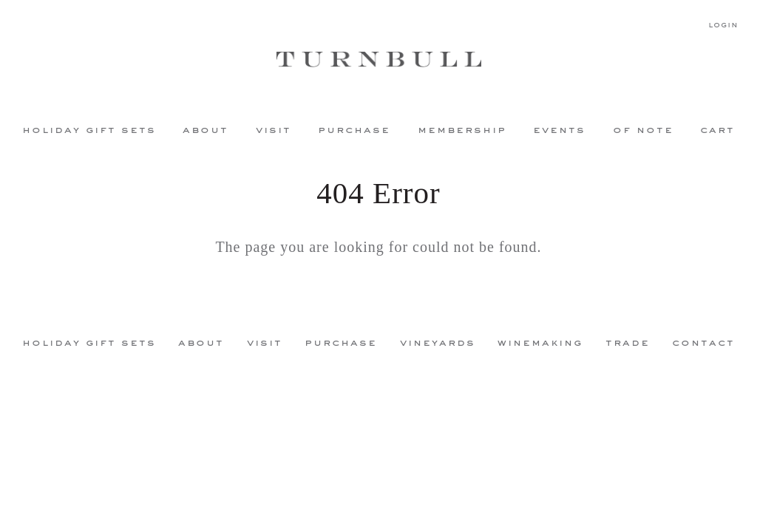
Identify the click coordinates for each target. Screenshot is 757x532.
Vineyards (438, 342)
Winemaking (540, 342)
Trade (628, 342)
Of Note (643, 129)
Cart (717, 129)
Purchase (354, 129)
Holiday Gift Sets (89, 129)
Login (723, 25)
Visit (274, 129)
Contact (703, 342)
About (206, 129)
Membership (462, 129)
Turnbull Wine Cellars (378, 59)
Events (559, 129)
